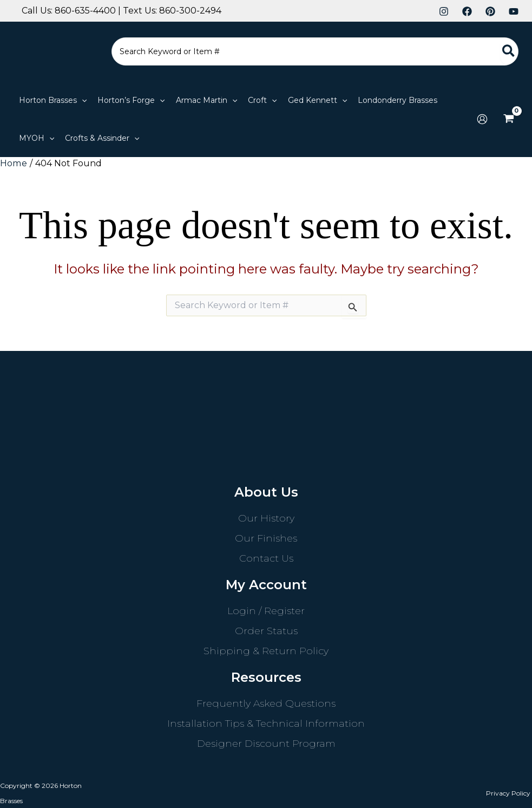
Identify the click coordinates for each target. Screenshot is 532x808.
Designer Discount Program (266, 743)
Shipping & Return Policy (266, 650)
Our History (266, 518)
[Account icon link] (482, 119)
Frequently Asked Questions (266, 703)
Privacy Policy (510, 793)
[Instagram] (444, 11)
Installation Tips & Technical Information (266, 723)
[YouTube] (514, 11)
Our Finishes (266, 538)
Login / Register (266, 610)
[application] (82, 100)
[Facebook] (467, 11)
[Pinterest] (490, 11)
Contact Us (266, 558)
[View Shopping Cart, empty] (508, 119)
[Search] (509, 51)
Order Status (266, 630)
